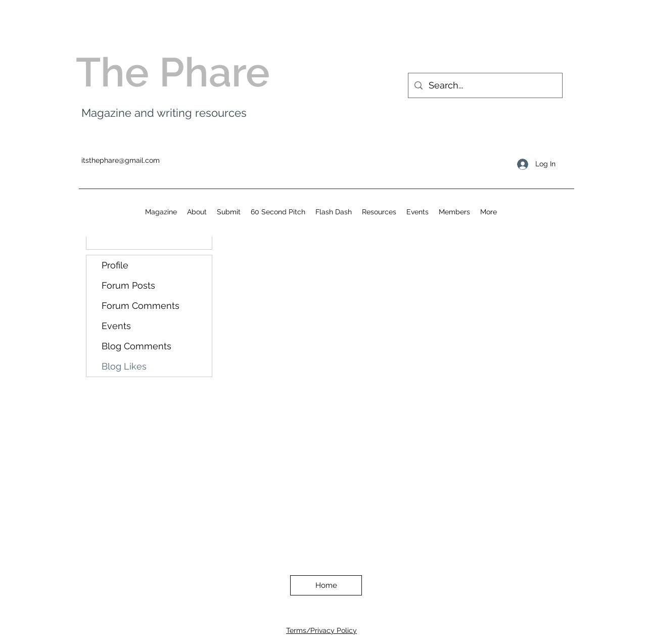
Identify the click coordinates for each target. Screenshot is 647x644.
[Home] (326, 585)
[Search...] (485, 85)
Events (116, 326)
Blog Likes (124, 366)
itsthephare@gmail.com (121, 160)
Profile (115, 265)
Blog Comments (136, 346)
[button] (379, 212)
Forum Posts (128, 285)
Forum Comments (141, 306)
